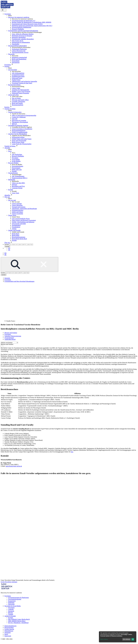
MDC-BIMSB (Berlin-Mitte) (17, 621)
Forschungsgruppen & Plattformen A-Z (24, 21)
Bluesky (11, 613)
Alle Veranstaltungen (18, 176)
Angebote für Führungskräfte (21, 90)
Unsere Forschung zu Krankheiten (22, 129)
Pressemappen (16, 168)
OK (133, 639)
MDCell (14, 124)
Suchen (7, 244)
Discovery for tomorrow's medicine (19, 17)
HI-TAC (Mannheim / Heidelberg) (18, 623)
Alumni (14, 229)
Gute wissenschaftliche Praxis (21, 219)
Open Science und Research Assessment (24, 220)
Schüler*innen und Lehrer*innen (22, 139)
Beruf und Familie (17, 103)
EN (9, 248)
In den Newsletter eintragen (9, 582)
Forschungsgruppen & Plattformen (18, 598)
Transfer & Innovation (15, 112)
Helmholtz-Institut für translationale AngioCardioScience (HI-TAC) (32, 26)
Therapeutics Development (20, 122)
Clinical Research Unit (19, 51)
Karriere (7, 66)
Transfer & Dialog (10, 109)
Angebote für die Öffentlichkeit (18, 134)
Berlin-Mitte (16, 235)
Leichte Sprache (9, 629)
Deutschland (16, 61)
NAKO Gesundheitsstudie (20, 132)
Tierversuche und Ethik (19, 224)
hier (72, 452)
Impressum (8, 636)
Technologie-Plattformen (19, 49)
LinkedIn (11, 609)
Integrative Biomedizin (19, 37)
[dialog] (118, 637)
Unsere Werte (12, 215)
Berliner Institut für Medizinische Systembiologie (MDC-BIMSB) (32, 22)
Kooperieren (12, 601)
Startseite (7, 278)
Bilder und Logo (17, 170)
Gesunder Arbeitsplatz (19, 101)
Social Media (16, 159)
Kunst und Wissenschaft (19, 141)
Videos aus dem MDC (18, 183)
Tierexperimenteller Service (20, 52)
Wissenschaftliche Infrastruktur (17, 46)
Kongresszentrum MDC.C (20, 178)
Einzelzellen (16, 44)
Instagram (11, 611)
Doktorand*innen (17, 78)
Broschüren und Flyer (18, 186)
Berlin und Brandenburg (19, 59)
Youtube (11, 614)
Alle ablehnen (126, 639)
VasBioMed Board (10, 339)
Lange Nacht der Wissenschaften (22, 144)
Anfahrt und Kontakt (14, 230)
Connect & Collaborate (19, 117)
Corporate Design (17, 188)
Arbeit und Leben (13, 95)
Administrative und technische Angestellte (24, 81)
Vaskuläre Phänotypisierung (13, 336)
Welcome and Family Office (20, 100)
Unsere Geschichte (17, 214)
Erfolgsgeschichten (18, 210)
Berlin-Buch (16, 234)
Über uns (7, 197)
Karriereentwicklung (14, 85)
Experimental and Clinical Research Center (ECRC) (27, 24)
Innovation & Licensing (19, 120)
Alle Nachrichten (17, 154)
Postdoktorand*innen (18, 76)
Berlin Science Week (18, 142)
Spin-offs (15, 119)
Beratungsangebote (18, 105)
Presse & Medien (13, 163)
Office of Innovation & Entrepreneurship (24, 115)
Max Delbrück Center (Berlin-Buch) (19, 619)
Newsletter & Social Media (13, 606)
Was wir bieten (16, 98)
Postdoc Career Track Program (21, 91)
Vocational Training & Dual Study (22, 83)
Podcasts (14, 185)
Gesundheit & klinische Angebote (18, 125)
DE (9, 250)
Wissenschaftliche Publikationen (22, 27)
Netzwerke (11, 54)
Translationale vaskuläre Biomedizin (23, 39)
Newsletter (15, 158)
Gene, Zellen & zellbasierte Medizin (23, 34)
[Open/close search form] (29, 264)
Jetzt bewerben (13, 70)
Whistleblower (9, 631)
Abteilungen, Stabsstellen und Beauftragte (24, 209)
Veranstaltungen (13, 173)
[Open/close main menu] (4, 10)
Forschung (8, 14)
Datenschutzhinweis (10, 626)
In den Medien (16, 161)
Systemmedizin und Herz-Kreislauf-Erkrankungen (23, 31)
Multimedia (12, 180)
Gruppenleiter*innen (18, 75)
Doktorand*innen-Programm (20, 93)
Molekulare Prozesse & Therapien (22, 36)
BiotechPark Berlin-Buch (19, 239)
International (16, 62)
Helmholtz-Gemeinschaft (19, 57)
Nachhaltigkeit (16, 225)
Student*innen (16, 80)
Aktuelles (7, 148)
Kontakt (14, 171)
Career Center (16, 88)
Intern (6, 634)
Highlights (11, 603)
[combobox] (2, 346)
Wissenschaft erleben (18, 137)
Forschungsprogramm (15, 599)
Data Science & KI (17, 41)
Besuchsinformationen (19, 237)
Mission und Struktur (11, 333)
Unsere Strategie (17, 204)
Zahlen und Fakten (17, 212)
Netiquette (8, 633)
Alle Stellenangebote (18, 73)
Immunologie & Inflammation (21, 42)
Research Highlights (18, 29)
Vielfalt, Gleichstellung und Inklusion (23, 222)
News (10, 151)
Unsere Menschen (17, 205)
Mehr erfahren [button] (104, 639)
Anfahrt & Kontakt (10, 616)
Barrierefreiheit (9, 627)
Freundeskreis (16, 227)
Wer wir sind (12, 200)
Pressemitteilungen (18, 166)
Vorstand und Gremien (19, 207)
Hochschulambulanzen (19, 130)
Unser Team (15, 193)
